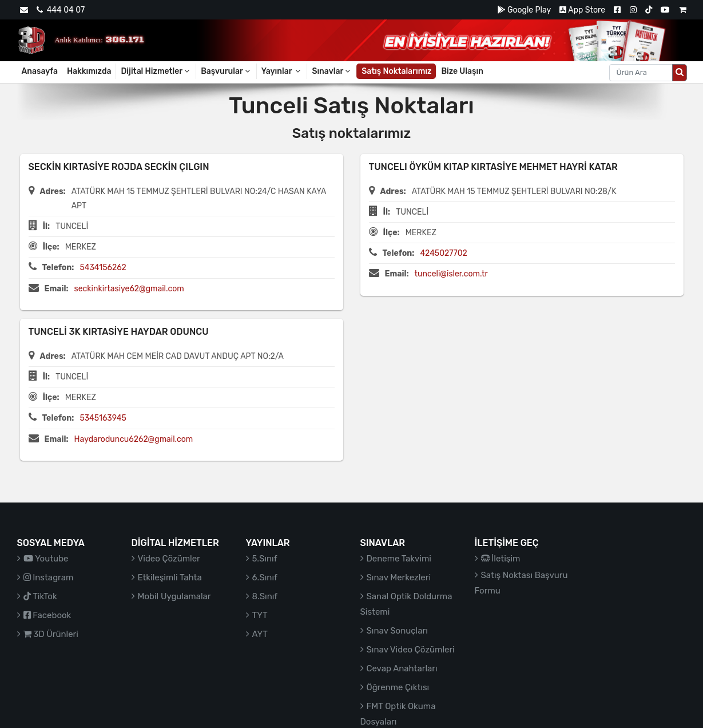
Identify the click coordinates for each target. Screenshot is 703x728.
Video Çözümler (169, 559)
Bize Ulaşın (462, 71)
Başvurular (226, 71)
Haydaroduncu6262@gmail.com (134, 439)
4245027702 (443, 253)
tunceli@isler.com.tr (451, 274)
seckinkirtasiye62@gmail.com (129, 289)
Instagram (49, 577)
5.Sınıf (265, 559)
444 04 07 (61, 10)
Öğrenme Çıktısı (398, 687)
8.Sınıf (265, 596)
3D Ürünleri (51, 634)
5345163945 (103, 418)
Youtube (46, 559)
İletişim (501, 559)
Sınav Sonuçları (397, 631)
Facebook (47, 615)
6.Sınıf (265, 577)
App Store (582, 10)
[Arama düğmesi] (680, 73)
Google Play (524, 10)
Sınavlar (332, 71)
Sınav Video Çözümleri (411, 650)
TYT (260, 615)
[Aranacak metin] (641, 73)
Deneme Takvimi (399, 559)
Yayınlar (282, 71)
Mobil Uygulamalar (174, 596)
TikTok (40, 596)
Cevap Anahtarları (402, 668)
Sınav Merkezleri (399, 577)
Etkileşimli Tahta (170, 577)
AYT (260, 634)
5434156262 (103, 268)
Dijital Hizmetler (156, 71)
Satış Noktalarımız (396, 71)
